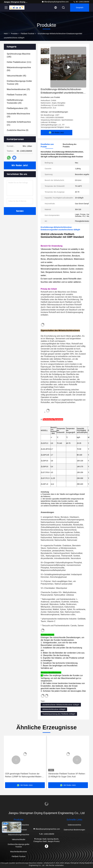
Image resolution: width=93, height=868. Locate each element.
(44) (17, 95)
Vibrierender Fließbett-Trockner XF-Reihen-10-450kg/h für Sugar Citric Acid (67, 775)
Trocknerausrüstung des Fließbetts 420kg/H (59, 714)
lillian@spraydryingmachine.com (55, 2)
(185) (19, 55)
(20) (19, 83)
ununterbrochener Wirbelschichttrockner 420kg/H (61, 705)
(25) (18, 89)
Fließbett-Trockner (28, 34)
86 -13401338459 (81, 2)
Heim (6, 34)
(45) (16, 76)
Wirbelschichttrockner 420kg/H (54, 709)
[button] (16, 760)
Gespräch (80, 8)
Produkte (14, 34)
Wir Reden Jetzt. (20, 165)
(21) (19, 123)
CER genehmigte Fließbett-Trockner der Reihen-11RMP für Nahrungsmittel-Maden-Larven (23, 775)
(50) (19, 69)
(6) (18, 130)
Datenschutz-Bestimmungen (74, 830)
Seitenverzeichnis (74, 825)
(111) (19, 62)
